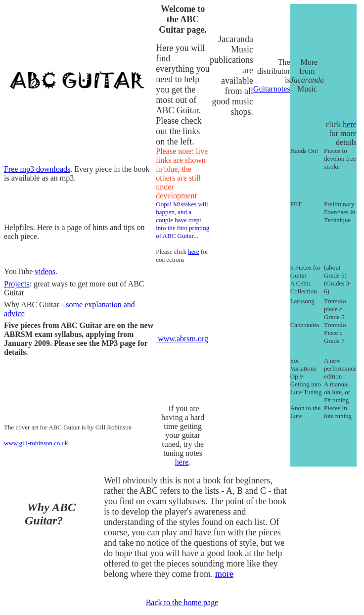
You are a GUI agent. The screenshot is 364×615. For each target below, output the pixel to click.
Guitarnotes (272, 89)
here (350, 124)
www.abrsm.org (182, 339)
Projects (17, 284)
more (224, 574)
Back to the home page (182, 602)
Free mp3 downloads (37, 169)
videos (45, 271)
